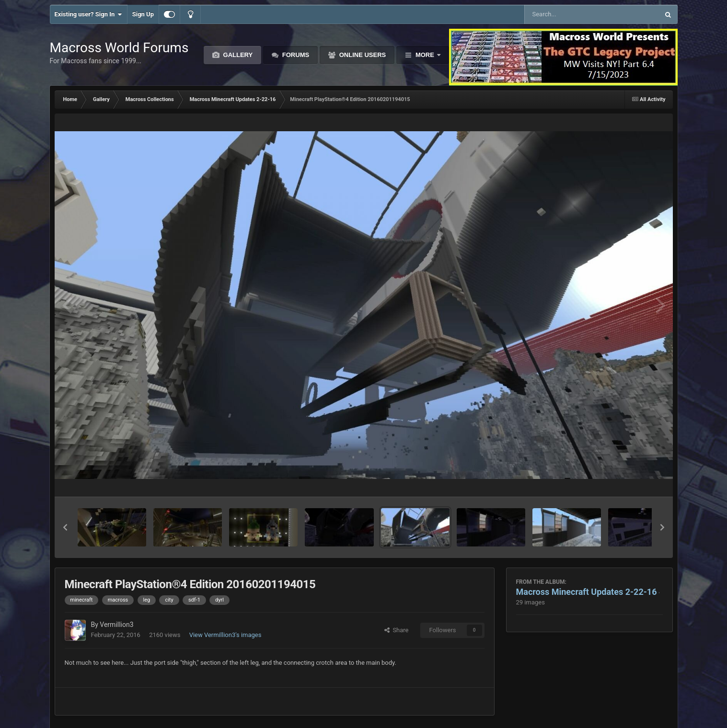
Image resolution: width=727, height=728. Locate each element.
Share (397, 630)
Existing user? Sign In (88, 14)
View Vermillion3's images (225, 635)
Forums (295, 55)
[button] (65, 527)
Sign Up (143, 14)
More (425, 55)
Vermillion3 (116, 625)
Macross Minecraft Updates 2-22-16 (587, 592)
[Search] (568, 14)
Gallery (237, 55)
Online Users (362, 55)
